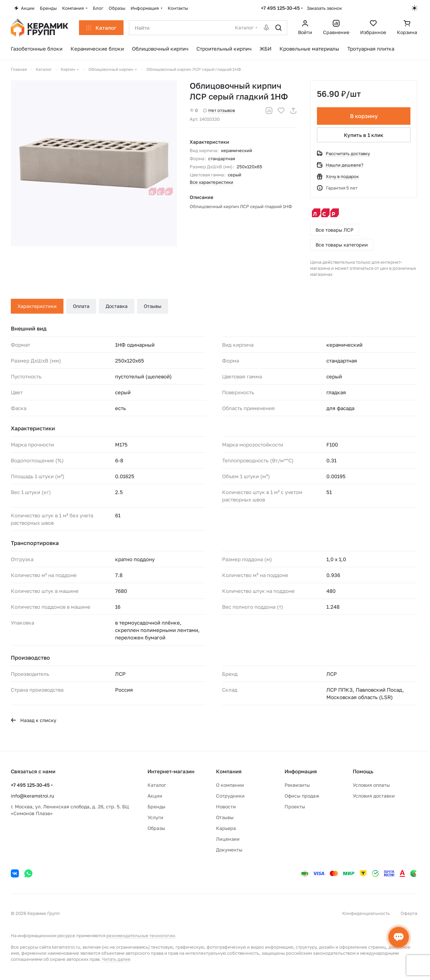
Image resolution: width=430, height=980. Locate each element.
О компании (230, 785)
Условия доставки (374, 796)
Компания (229, 771)
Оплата (81, 306)
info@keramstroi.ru (32, 796)
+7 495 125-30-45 (280, 8)
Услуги (155, 817)
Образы (156, 828)
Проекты (295, 806)
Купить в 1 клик (364, 135)
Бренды (156, 806)
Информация (301, 771)
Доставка (117, 306)
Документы (229, 850)
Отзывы (153, 306)
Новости (226, 806)
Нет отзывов (219, 110)
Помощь (363, 771)
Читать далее (116, 959)
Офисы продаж (302, 796)
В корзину (364, 116)
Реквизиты (297, 785)
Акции (155, 796)
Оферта (409, 913)
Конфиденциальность (366, 913)
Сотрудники (230, 796)
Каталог (157, 785)
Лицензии (228, 839)
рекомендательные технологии (141, 935)
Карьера (226, 828)
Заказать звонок (324, 8)
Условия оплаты (371, 785)
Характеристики (37, 306)
